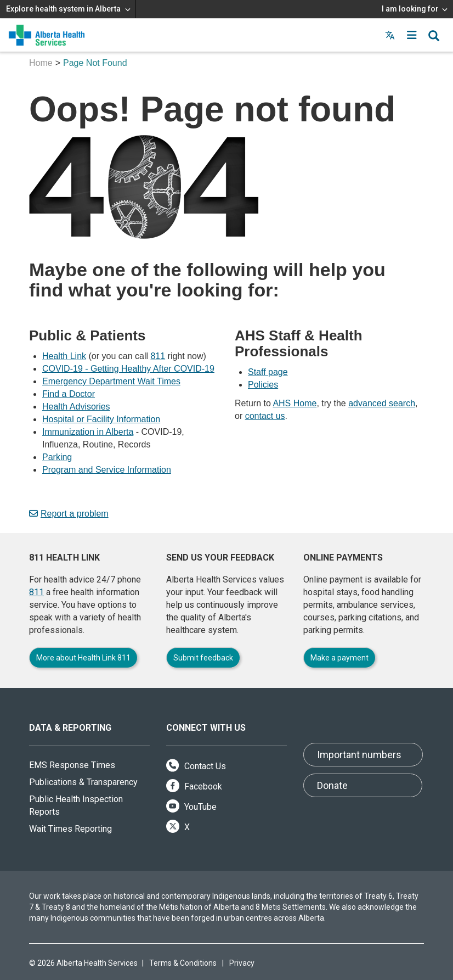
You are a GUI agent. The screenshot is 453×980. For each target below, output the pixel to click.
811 (158, 356)
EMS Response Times (72, 765)
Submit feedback (203, 658)
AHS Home (295, 403)
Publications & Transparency (83, 782)
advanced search (382, 403)
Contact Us (196, 766)
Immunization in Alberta (88, 432)
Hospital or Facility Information (101, 419)
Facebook (194, 786)
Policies (263, 385)
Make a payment (339, 658)
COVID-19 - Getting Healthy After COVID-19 (128, 369)
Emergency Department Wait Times (111, 381)
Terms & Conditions (183, 963)
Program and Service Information (107, 470)
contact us (265, 416)
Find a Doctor (69, 394)
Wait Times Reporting (70, 829)
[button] (412, 35)
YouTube (191, 807)
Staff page (268, 372)
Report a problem (69, 514)
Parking (57, 457)
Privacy (242, 963)
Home (41, 63)
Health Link (64, 356)
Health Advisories (76, 407)
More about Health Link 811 (83, 658)
